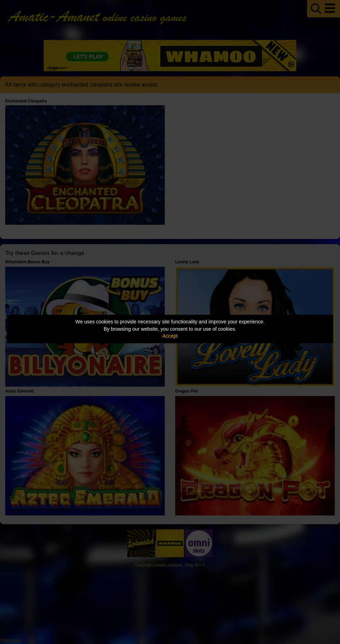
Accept (170, 336)
